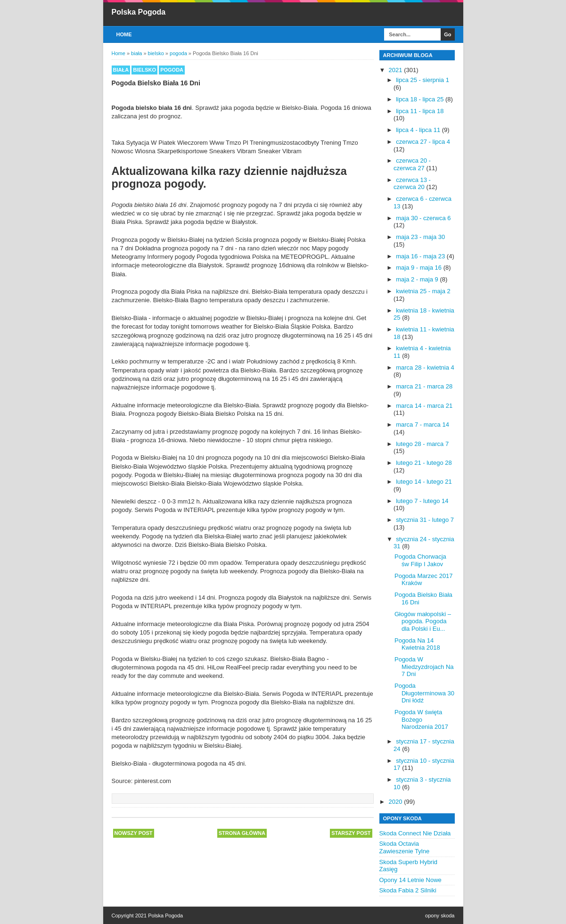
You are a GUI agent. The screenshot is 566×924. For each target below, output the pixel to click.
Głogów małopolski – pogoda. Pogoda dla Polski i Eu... (423, 621)
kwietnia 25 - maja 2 (423, 291)
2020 (397, 802)
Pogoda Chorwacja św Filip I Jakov (420, 560)
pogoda (172, 70)
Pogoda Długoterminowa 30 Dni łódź (424, 693)
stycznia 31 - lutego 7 (425, 520)
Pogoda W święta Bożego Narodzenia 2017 (421, 719)
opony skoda (440, 916)
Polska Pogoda (139, 12)
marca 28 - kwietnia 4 (425, 367)
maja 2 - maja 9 (418, 279)
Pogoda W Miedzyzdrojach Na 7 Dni (424, 667)
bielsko (144, 70)
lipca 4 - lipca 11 (419, 130)
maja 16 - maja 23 (421, 256)
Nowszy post (134, 833)
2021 (397, 70)
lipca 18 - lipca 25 (421, 99)
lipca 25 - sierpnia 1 (422, 80)
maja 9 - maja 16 (419, 268)
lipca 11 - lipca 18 (420, 111)
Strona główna (242, 833)
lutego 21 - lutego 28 (424, 463)
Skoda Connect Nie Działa (415, 833)
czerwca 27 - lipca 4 (423, 142)
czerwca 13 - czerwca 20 (412, 184)
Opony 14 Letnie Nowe (410, 880)
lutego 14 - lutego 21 (424, 482)
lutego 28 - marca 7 (422, 444)
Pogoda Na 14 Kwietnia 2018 (417, 644)
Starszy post (351, 833)
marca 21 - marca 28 (424, 386)
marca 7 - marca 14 (422, 425)
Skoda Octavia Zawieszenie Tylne (405, 847)
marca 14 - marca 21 (424, 406)
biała (121, 70)
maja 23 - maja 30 (420, 237)
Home (124, 34)
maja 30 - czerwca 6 (423, 218)
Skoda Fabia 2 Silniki (408, 890)
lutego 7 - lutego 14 (422, 501)
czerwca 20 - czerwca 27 (412, 164)
